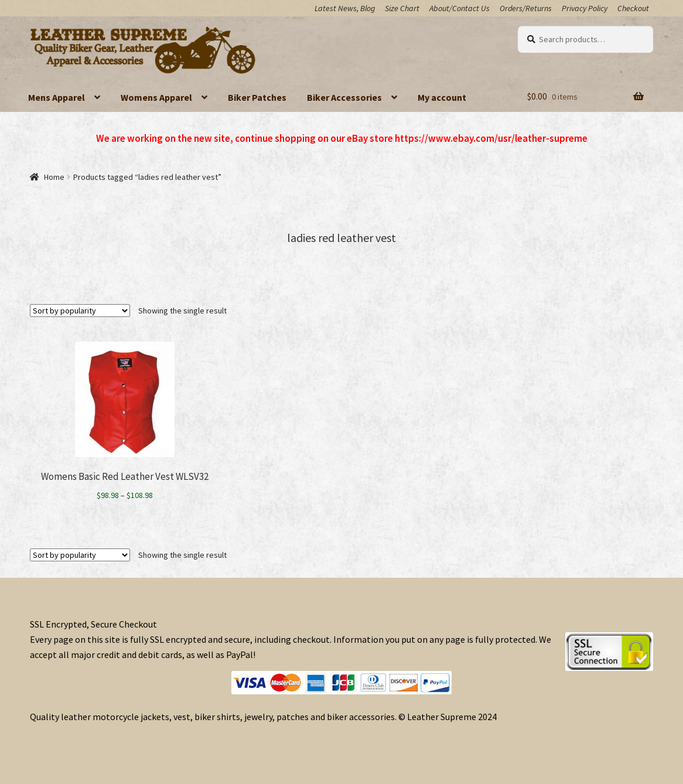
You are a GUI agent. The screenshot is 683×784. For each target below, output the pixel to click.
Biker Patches (257, 97)
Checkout (633, 8)
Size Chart (402, 8)
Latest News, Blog (345, 8)
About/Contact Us (460, 8)
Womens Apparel (156, 97)
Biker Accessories (344, 97)
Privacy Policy (585, 8)
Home (54, 177)
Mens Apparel (57, 97)
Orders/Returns (526, 8)
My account (442, 97)
